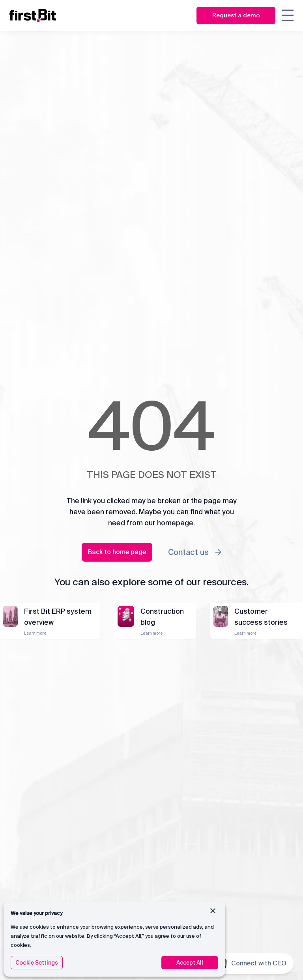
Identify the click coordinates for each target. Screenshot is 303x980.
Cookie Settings (37, 963)
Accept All (190, 963)
